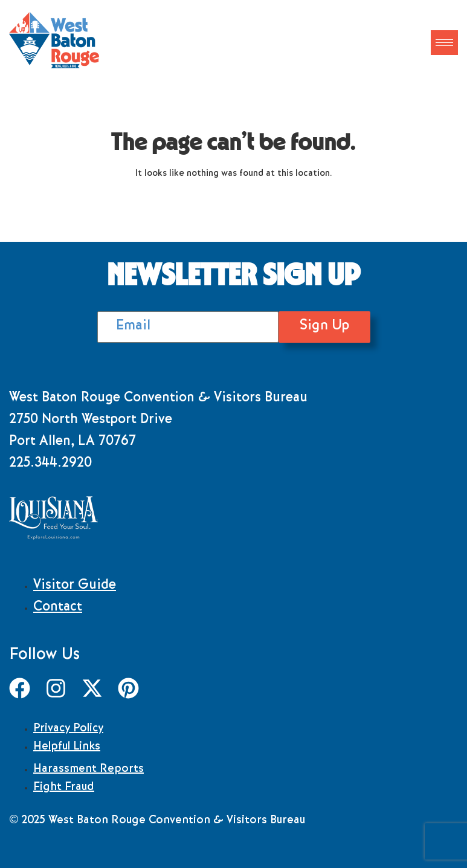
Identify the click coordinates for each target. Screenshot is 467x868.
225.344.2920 (50, 464)
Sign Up (324, 327)
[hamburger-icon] (444, 43)
